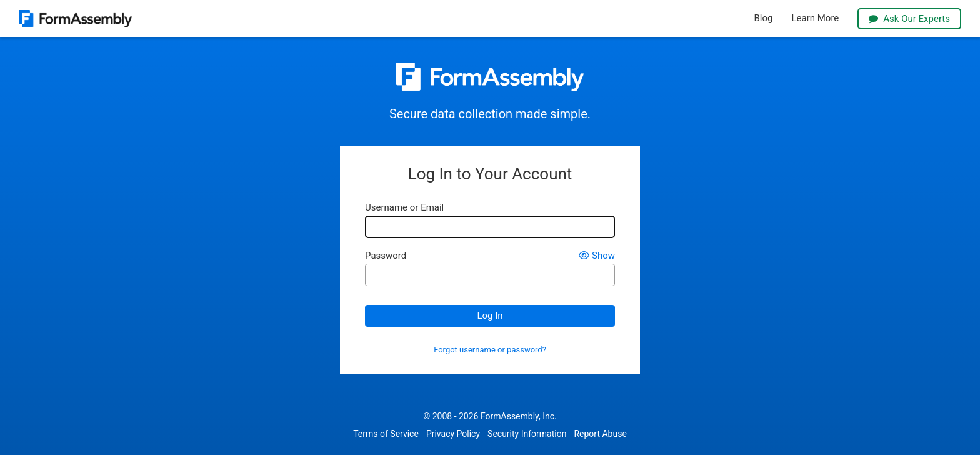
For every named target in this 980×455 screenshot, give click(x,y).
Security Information (527, 434)
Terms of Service (386, 434)
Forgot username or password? (490, 350)
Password (386, 256)
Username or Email (404, 208)
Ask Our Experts (909, 19)
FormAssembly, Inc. (519, 416)
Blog (764, 18)
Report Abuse (600, 434)
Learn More (815, 18)
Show (597, 256)
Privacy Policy (453, 434)
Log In (490, 316)
